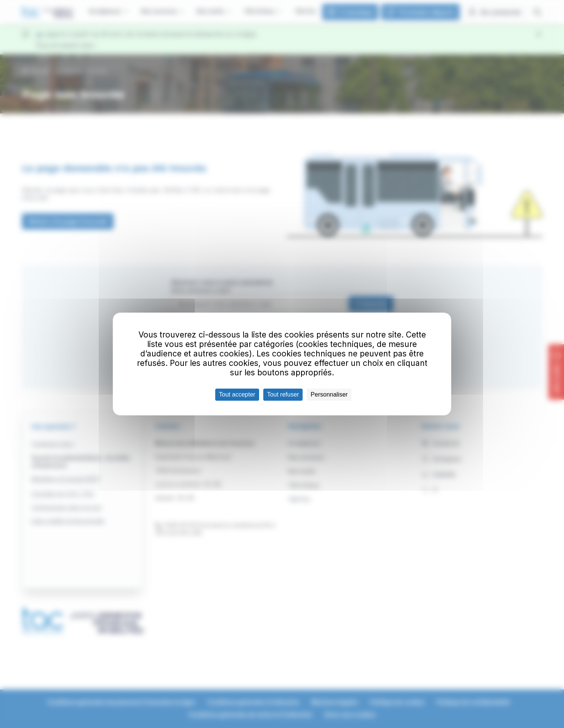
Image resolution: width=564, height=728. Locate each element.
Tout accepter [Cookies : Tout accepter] (237, 394)
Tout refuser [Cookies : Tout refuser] (283, 394)
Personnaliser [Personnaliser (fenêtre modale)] (329, 394)
